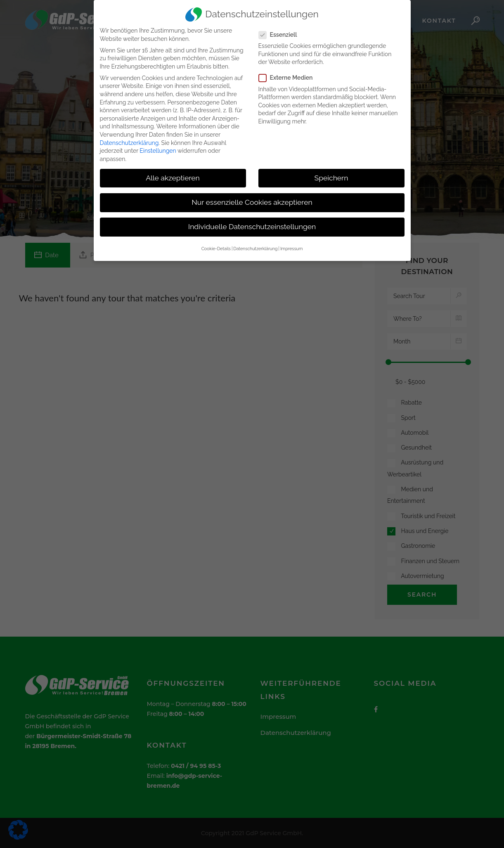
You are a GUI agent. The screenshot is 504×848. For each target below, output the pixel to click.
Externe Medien (289, 75)
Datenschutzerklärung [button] (255, 245)
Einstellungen (158, 147)
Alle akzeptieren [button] (173, 174)
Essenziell (281, 31)
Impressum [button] (291, 245)
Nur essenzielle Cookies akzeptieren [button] (252, 199)
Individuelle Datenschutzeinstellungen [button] (252, 223)
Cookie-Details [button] (216, 245)
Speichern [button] (331, 174)
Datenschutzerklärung (129, 139)
